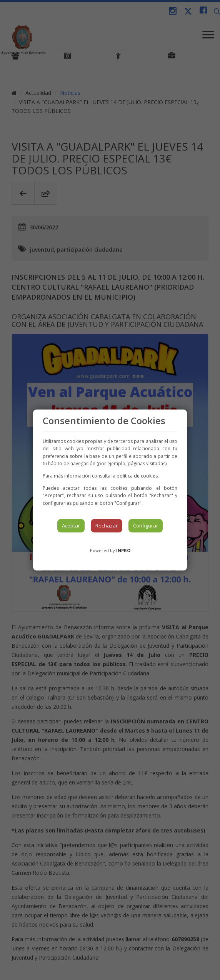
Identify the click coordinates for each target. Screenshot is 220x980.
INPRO (123, 550)
